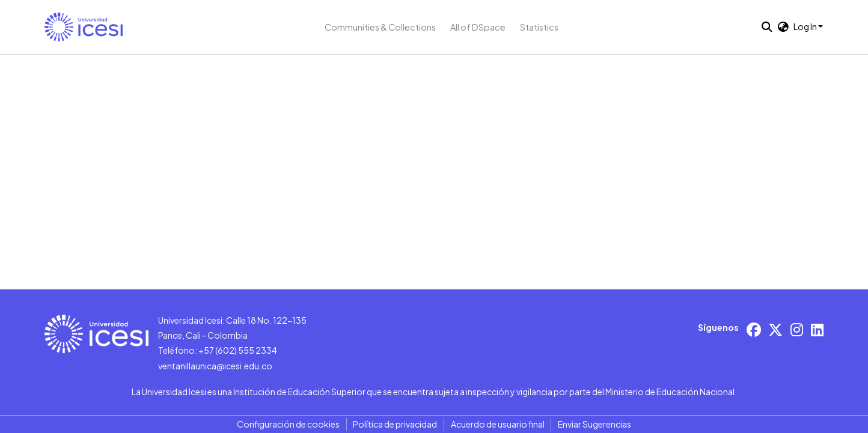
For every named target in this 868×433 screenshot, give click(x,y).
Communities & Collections (380, 27)
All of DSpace (478, 27)
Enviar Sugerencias (594, 424)
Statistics (539, 27)
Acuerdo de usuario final (498, 424)
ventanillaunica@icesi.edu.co (215, 366)
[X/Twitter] (775, 329)
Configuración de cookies (288, 424)
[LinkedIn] (817, 329)
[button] (84, 27)
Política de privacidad (395, 424)
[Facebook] (754, 329)
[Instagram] (797, 329)
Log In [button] (806, 26)
